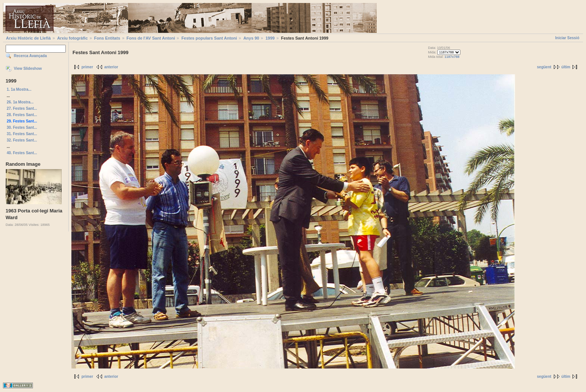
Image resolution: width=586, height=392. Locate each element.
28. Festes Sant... (22, 115)
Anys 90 (251, 38)
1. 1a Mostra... (19, 89)
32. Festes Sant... (22, 140)
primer (87, 67)
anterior (111, 67)
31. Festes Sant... (22, 134)
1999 (270, 38)
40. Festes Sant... (22, 153)
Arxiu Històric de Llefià (28, 38)
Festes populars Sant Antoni (209, 38)
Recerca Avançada (30, 56)
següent (544, 67)
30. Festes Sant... (22, 127)
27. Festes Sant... (22, 108)
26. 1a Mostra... (20, 102)
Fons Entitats (107, 38)
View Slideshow (28, 69)
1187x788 (452, 57)
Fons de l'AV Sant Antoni (151, 38)
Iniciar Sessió (567, 38)
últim (566, 67)
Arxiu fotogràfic (73, 38)
